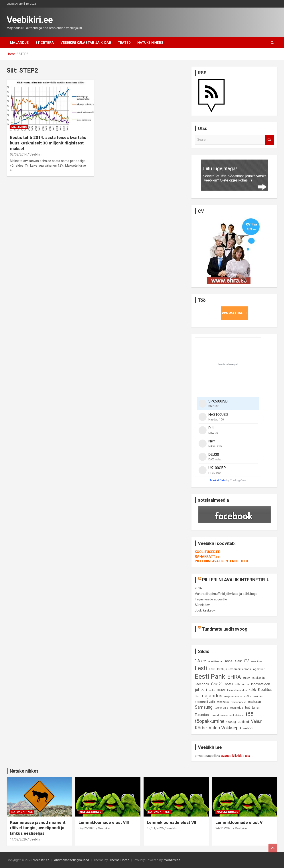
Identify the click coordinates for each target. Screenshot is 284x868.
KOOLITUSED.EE (207, 552)
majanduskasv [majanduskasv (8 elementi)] (233, 696)
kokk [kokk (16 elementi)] (252, 690)
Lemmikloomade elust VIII (104, 822)
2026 (198, 588)
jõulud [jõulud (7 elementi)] (212, 690)
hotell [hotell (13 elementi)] (229, 684)
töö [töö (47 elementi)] (250, 714)
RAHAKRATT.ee (207, 556)
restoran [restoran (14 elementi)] (254, 702)
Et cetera (45, 43)
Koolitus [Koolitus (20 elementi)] (265, 689)
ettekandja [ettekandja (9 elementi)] (259, 678)
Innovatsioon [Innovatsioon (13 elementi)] (260, 684)
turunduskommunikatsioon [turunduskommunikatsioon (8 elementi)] (227, 715)
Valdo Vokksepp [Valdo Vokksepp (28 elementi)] (225, 728)
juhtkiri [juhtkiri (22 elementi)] (201, 690)
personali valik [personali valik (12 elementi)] (205, 702)
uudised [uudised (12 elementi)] (243, 722)
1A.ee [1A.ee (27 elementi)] (200, 661)
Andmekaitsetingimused (71, 860)
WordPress (172, 860)
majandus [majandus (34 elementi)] (211, 696)
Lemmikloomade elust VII (172, 822)
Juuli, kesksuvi (205, 610)
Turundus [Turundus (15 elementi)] (202, 715)
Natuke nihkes (150, 43)
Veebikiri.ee (30, 20)
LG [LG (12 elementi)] (197, 696)
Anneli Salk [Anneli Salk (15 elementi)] (233, 661)
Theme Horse (119, 860)
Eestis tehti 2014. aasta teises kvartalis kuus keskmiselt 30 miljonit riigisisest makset (48, 143)
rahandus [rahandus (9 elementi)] (223, 702)
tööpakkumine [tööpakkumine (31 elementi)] (210, 721)
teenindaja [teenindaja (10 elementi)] (221, 708)
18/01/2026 (155, 828)
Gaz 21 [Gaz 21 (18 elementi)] (217, 684)
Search (270, 140)
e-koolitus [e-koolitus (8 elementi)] (256, 661)
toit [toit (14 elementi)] (247, 707)
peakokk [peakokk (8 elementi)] (258, 696)
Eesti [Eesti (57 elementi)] (201, 668)
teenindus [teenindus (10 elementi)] (237, 708)
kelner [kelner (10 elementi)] (221, 690)
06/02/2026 (87, 828)
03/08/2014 (18, 154)
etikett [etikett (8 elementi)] (247, 678)
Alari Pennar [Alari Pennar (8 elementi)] (215, 661)
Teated (124, 43)
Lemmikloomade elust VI (240, 822)
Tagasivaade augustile (211, 599)
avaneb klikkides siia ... (237, 756)
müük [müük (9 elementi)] (248, 696)
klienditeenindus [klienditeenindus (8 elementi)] (237, 690)
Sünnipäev (202, 605)
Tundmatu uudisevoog (225, 629)
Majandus (19, 43)
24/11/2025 (224, 828)
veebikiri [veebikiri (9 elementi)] (248, 728)
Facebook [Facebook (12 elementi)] (202, 684)
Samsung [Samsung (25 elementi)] (204, 707)
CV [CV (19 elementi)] (246, 661)
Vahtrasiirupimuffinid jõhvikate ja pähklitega (226, 594)
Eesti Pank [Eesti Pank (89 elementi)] (210, 677)
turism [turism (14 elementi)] (257, 707)
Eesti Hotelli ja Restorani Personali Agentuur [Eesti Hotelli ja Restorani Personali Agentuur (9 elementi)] (237, 669)
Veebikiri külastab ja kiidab (86, 43)
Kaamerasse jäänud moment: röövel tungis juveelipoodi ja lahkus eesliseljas (38, 828)
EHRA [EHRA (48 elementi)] (234, 677)
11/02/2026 (18, 839)
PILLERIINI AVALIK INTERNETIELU (221, 561)
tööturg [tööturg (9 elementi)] (231, 722)
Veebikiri (35, 154)
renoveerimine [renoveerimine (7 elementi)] (238, 702)
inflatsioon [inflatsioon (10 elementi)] (242, 684)
